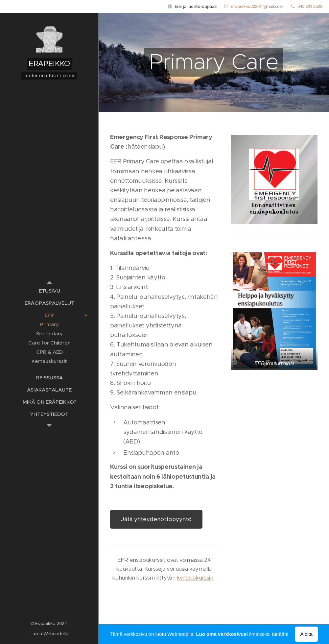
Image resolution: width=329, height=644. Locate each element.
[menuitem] (49, 291)
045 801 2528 (310, 6)
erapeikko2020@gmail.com (257, 6)
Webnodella (56, 634)
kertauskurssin (195, 578)
